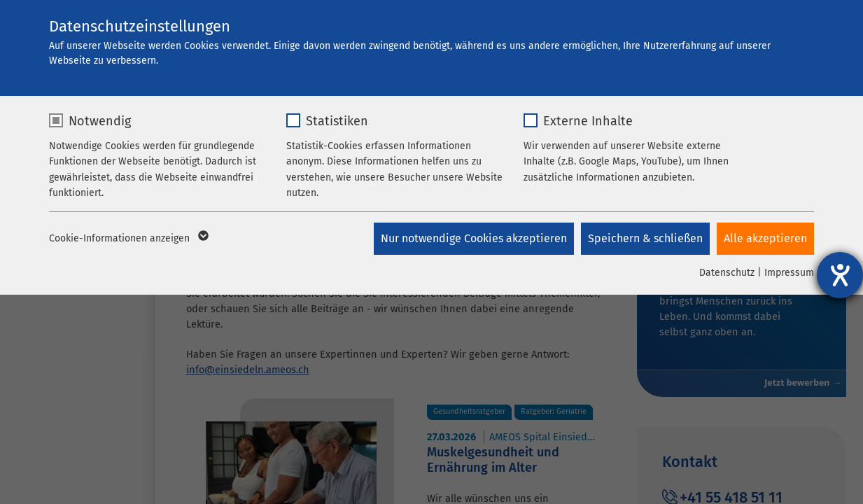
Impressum (789, 273)
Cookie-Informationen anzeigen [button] (128, 239)
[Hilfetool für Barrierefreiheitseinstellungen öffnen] (840, 275)
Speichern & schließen (645, 238)
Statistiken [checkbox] (337, 121)
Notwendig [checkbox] (100, 121)
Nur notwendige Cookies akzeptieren (474, 238)
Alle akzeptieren (765, 238)
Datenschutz (727, 273)
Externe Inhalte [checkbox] (588, 121)
